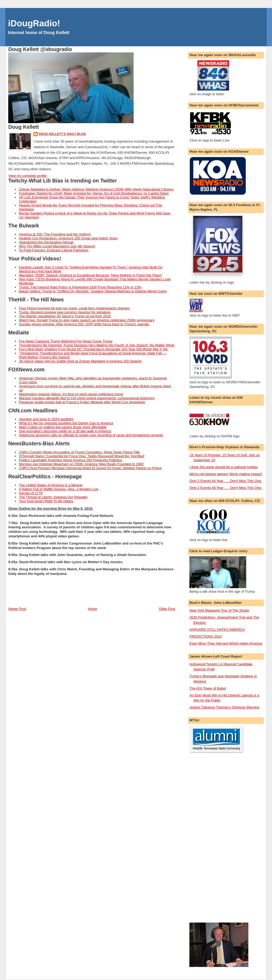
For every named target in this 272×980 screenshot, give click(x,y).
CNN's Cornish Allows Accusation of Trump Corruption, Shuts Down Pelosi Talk (79, 452)
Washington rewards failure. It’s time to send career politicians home (71, 394)
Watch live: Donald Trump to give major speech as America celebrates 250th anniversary (87, 320)
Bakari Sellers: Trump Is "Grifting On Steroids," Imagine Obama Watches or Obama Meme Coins (93, 291)
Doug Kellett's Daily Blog (62, 134)
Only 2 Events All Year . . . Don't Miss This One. (226, 481)
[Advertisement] (211, 838)
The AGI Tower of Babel (208, 688)
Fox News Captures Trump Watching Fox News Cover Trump (66, 341)
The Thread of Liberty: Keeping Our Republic (53, 497)
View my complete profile (27, 176)
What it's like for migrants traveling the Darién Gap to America (66, 423)
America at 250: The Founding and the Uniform (55, 234)
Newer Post (17, 609)
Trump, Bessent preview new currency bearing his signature (65, 312)
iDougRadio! (34, 23)
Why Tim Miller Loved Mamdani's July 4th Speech (57, 246)
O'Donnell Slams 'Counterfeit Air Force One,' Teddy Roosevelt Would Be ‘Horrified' (82, 456)
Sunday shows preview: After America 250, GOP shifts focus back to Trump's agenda (84, 324)
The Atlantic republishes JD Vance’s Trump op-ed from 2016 (65, 316)
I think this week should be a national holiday (224, 467)
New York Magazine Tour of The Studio (219, 610)
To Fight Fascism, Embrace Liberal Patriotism (54, 250)
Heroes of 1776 (31, 493)
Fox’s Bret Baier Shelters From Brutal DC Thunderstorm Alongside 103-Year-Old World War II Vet (93, 349)
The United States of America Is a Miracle (51, 485)
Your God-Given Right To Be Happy (46, 501)
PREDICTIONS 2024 (205, 636)
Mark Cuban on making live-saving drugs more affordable (63, 427)
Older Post (167, 609)
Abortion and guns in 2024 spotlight (46, 419)
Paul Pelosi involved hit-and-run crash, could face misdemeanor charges (74, 308)
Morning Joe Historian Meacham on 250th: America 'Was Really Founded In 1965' (81, 464)
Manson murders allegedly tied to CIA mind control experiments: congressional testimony (87, 398)
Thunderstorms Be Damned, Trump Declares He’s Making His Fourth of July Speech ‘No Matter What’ (97, 345)
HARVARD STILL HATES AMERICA (217, 630)
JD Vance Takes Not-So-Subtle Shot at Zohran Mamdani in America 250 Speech (80, 361)
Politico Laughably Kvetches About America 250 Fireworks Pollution (71, 460)
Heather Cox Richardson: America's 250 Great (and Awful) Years (68, 238)
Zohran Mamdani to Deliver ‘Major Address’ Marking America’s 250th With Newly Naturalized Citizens (96, 189)
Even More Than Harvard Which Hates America (226, 643)
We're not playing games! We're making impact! (226, 474)
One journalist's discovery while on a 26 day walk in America (65, 431)
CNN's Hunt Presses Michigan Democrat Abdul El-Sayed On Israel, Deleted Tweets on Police (90, 468)
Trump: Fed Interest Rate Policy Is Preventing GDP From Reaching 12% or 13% (80, 287)
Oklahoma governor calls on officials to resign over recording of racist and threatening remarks (91, 435)
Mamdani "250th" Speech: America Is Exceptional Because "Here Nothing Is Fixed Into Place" (90, 275)
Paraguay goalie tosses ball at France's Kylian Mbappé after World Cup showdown (82, 402)
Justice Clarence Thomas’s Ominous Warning (224, 707)
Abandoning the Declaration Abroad (46, 242)
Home (93, 609)
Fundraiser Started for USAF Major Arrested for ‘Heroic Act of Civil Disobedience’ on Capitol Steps (94, 193)
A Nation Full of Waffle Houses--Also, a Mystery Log (58, 489)
